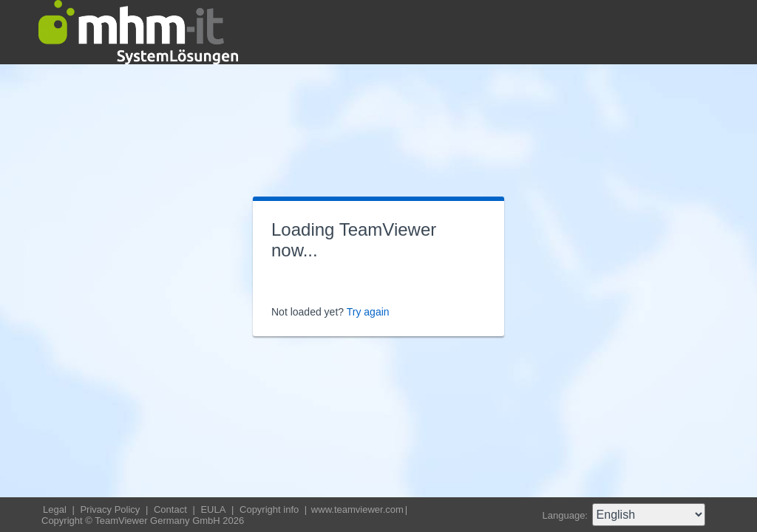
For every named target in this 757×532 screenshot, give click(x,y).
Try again (368, 312)
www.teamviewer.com (357, 509)
